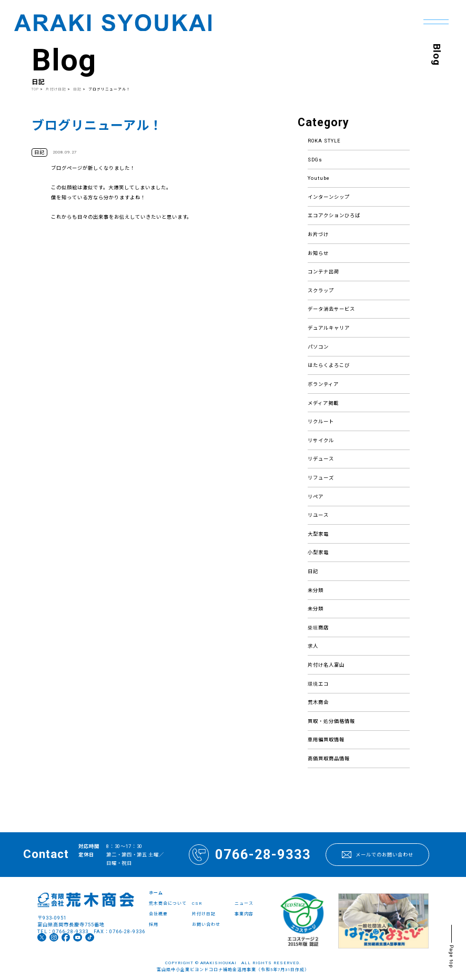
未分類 (316, 590)
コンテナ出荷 (323, 272)
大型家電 (318, 534)
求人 (313, 646)
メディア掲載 (323, 403)
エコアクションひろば (334, 215)
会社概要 (158, 914)
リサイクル (321, 440)
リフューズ (321, 478)
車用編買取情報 (326, 739)
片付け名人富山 (326, 665)
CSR (197, 904)
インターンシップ (329, 197)
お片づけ (318, 234)
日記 (313, 571)
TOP (35, 89)
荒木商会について (168, 904)
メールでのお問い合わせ (378, 855)
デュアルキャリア (329, 328)
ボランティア (323, 384)
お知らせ (318, 253)
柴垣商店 (318, 627)
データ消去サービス (331, 309)
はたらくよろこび (329, 365)
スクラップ (321, 290)
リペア (316, 497)
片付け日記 (56, 89)
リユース (318, 515)
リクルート (321, 421)
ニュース (244, 904)
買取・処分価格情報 (331, 721)
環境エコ (318, 684)
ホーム (156, 893)
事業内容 (244, 914)
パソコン (318, 347)
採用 (154, 925)
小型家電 (318, 552)
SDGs (315, 160)
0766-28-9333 (250, 855)
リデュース (321, 459)
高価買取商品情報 (329, 758)
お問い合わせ (206, 925)
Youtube (319, 178)
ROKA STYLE (324, 141)
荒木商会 (318, 702)
